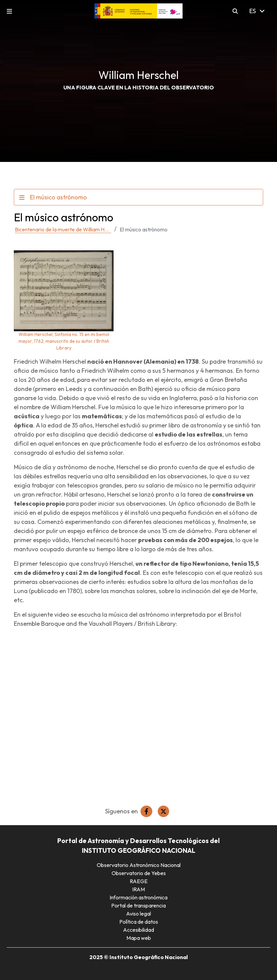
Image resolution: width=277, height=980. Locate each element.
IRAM (138, 889)
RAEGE (139, 881)
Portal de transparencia (138, 905)
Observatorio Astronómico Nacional (139, 865)
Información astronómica (138, 897)
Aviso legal (138, 914)
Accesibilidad (138, 930)
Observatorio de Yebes (139, 873)
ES (257, 11)
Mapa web (139, 938)
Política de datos (139, 922)
